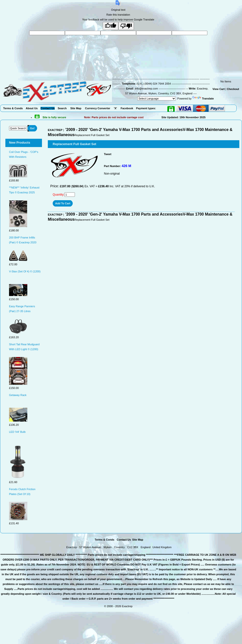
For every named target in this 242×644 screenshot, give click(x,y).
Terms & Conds (104, 540)
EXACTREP (55, 130)
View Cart (219, 89)
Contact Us (124, 540)
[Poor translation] (126, 26)
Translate (203, 99)
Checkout (233, 89)
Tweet (108, 154)
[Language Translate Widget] (157, 99)
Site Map (138, 540)
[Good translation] (111, 26)
